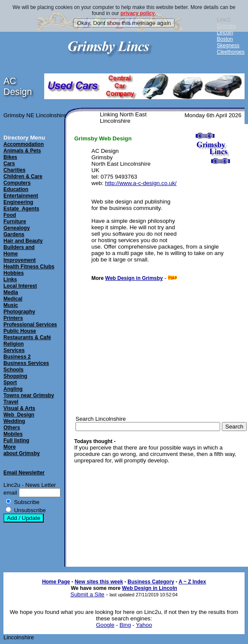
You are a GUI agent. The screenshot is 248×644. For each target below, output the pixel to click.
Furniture (15, 222)
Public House (20, 331)
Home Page (56, 582)
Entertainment (21, 196)
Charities (14, 170)
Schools (14, 370)
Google (105, 625)
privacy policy (138, 13)
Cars (9, 164)
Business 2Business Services (26, 360)
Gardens (14, 234)
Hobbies (14, 273)
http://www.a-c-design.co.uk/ (141, 183)
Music (11, 305)
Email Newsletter (24, 473)
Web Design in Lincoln (149, 588)
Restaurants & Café (27, 337)
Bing (125, 625)
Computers (17, 183)
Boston (225, 39)
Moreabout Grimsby (22, 450)
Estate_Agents (21, 209)
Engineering (18, 202)
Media (11, 292)
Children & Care (23, 176)
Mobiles (13, 434)
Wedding (14, 421)
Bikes (10, 157)
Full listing (16, 440)
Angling (13, 389)
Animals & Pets (22, 151)
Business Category (151, 582)
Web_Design (19, 415)
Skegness (228, 46)
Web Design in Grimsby (134, 278)
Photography (19, 312)
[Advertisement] (210, 214)
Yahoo (144, 625)
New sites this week (99, 582)
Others (12, 428)
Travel (11, 402)
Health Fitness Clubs (29, 267)
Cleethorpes (231, 52)
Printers (13, 318)
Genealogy (17, 228)
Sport (10, 383)
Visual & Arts (19, 408)
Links (10, 279)
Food (10, 215)
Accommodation (24, 144)
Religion (14, 344)
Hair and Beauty (23, 241)
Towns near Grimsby (29, 395)
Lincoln (225, 33)
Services (14, 350)
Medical (13, 299)
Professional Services (30, 325)
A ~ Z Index (192, 582)
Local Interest (20, 286)
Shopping (15, 376)
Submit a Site (87, 594)
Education (16, 189)
